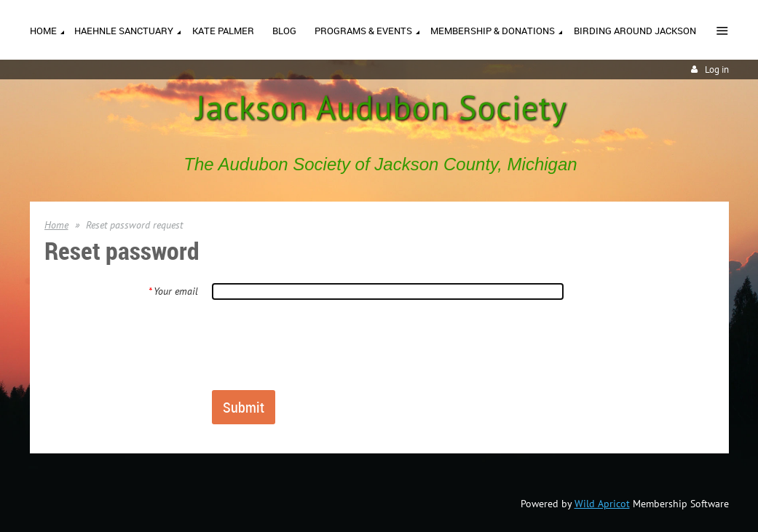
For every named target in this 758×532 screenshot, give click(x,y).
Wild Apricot (602, 504)
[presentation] (322, 344)
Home (56, 225)
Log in (717, 70)
